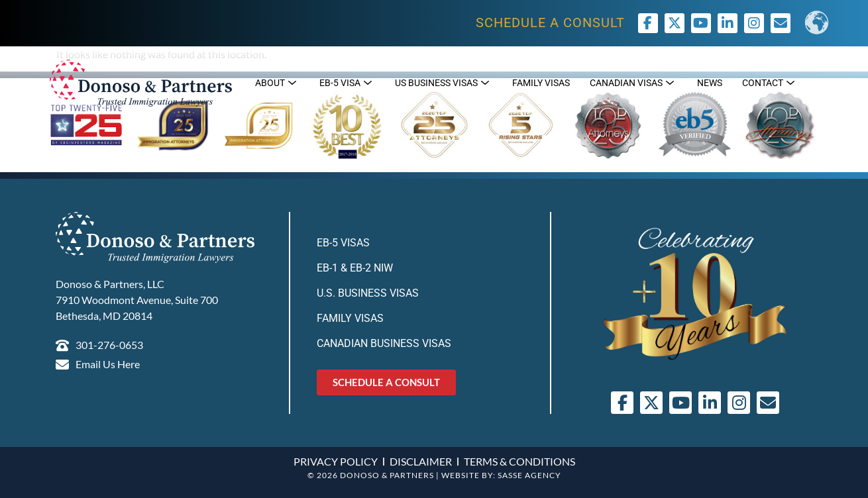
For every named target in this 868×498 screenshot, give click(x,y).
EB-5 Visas (343, 243)
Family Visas (350, 318)
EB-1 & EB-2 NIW (355, 268)
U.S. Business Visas (368, 293)
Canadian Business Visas (384, 343)
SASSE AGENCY (529, 475)
